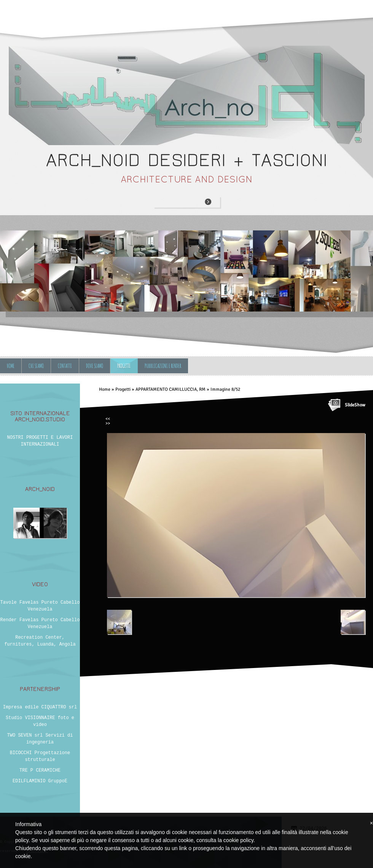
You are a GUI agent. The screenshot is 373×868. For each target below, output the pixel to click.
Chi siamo (36, 366)
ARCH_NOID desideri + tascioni (187, 160)
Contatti (65, 366)
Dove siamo (95, 366)
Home (11, 366)
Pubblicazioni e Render (163, 366)
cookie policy (238, 840)
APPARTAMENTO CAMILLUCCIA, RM (171, 389)
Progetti (124, 366)
